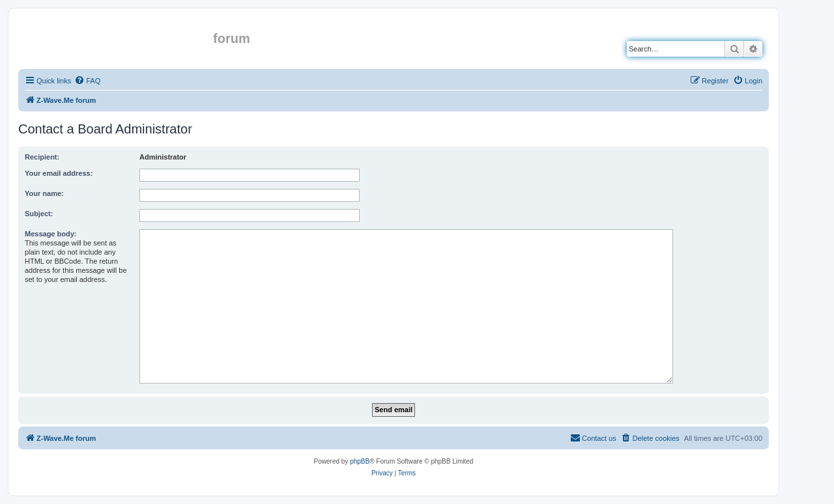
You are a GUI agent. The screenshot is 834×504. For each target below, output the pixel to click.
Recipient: (42, 157)
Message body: (50, 234)
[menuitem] (87, 81)
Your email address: (59, 173)
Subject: (39, 214)
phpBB (360, 461)
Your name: (44, 193)
